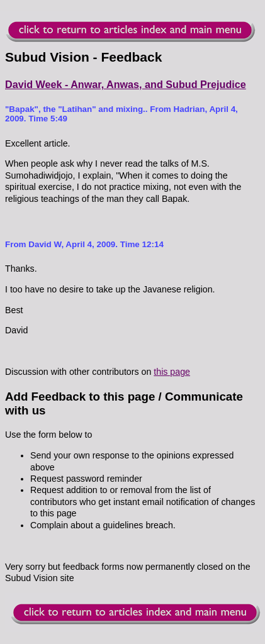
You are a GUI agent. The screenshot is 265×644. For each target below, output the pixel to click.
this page (172, 372)
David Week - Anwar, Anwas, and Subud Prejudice (126, 84)
